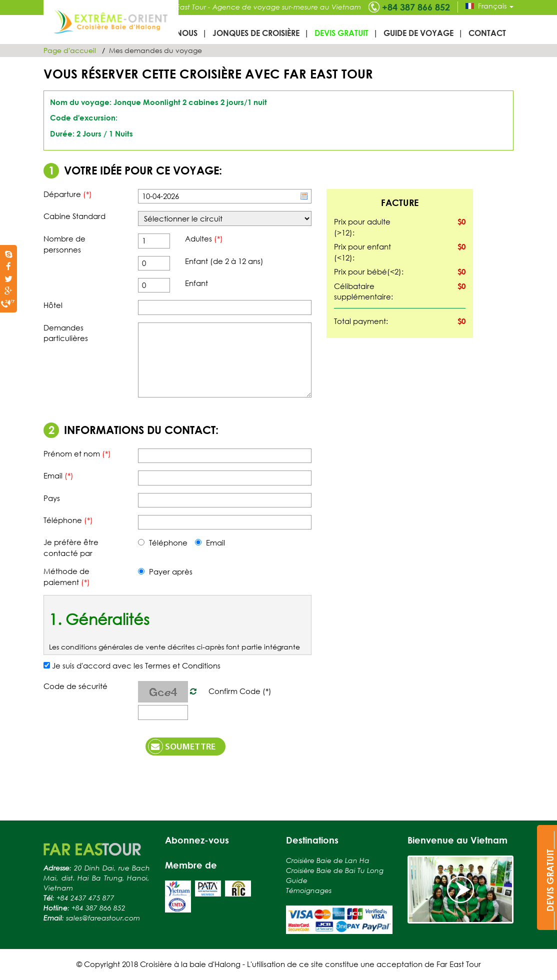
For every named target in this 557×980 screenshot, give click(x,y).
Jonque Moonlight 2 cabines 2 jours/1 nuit (190, 102)
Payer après (165, 571)
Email (210, 542)
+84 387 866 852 (416, 7)
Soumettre (182, 746)
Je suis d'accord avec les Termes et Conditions (136, 665)
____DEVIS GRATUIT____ (550, 880)
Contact (487, 33)
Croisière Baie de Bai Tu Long (335, 870)
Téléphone (163, 542)
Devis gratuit (341, 33)
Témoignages (309, 890)
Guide (297, 880)
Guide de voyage (418, 33)
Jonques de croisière (256, 33)
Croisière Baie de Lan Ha (328, 860)
